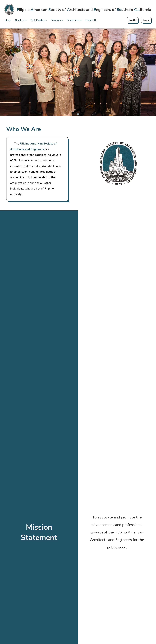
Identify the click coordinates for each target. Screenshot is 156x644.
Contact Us (91, 20)
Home (8, 20)
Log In (146, 20)
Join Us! (133, 20)
